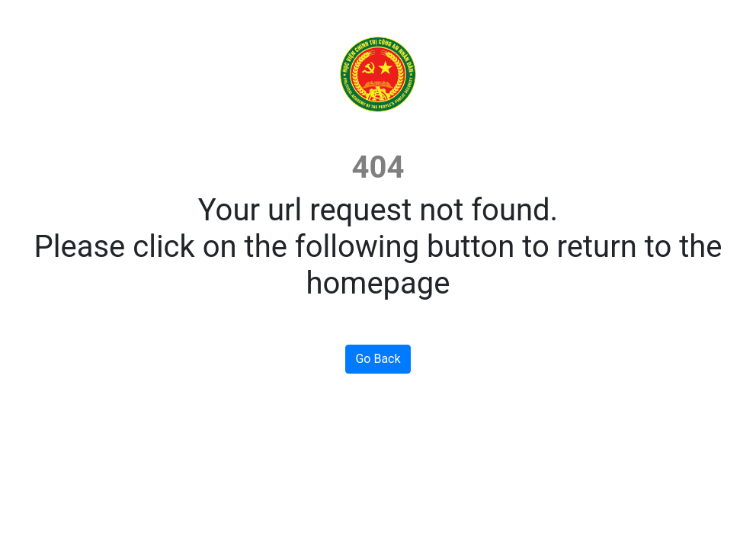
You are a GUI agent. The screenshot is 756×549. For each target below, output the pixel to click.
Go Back (378, 359)
